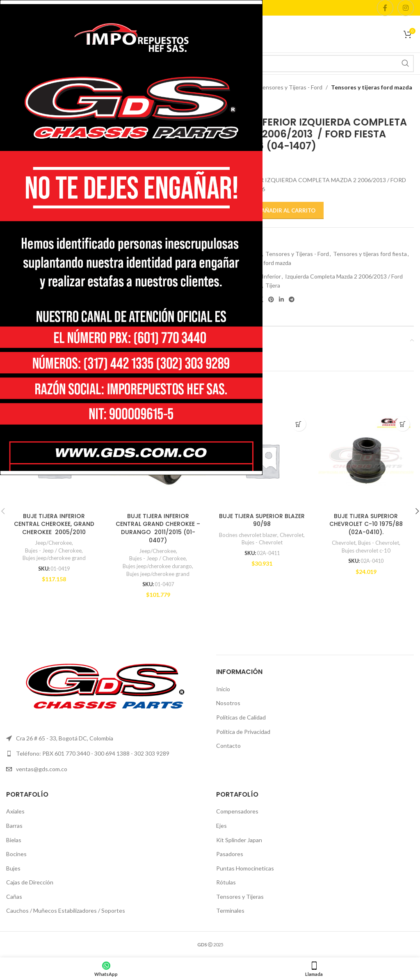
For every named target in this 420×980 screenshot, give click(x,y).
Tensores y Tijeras (240, 897)
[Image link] (105, 686)
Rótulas (226, 883)
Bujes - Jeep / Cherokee (53, 551)
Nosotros (228, 703)
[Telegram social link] (292, 300)
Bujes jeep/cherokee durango (157, 566)
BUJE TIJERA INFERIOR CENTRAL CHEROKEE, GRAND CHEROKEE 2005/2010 (54, 524)
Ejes (221, 826)
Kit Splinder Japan (239, 840)
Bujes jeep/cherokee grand (54, 558)
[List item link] (105, 769)
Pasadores (230, 854)
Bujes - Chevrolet (262, 542)
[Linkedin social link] (281, 300)
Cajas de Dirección (30, 883)
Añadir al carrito (288, 210)
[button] (299, 424)
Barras (14, 826)
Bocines (16, 854)
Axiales (15, 812)
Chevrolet (292, 535)
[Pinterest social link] (271, 300)
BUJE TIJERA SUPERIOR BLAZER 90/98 (262, 520)
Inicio (223, 689)
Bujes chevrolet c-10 (366, 551)
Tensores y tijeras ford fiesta (370, 254)
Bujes (13, 868)
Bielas (14, 840)
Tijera (273, 285)
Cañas (14, 897)
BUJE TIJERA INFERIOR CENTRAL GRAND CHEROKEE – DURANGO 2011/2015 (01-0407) (158, 528)
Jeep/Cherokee (53, 543)
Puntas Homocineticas (245, 868)
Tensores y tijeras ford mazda (372, 87)
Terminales (230, 911)
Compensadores (237, 812)
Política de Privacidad (243, 732)
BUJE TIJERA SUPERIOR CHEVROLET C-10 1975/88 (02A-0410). (366, 524)
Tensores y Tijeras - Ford (291, 87)
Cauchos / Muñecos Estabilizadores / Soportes (66, 911)
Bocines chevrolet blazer (248, 535)
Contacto (228, 746)
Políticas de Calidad (241, 717)
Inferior (271, 276)
